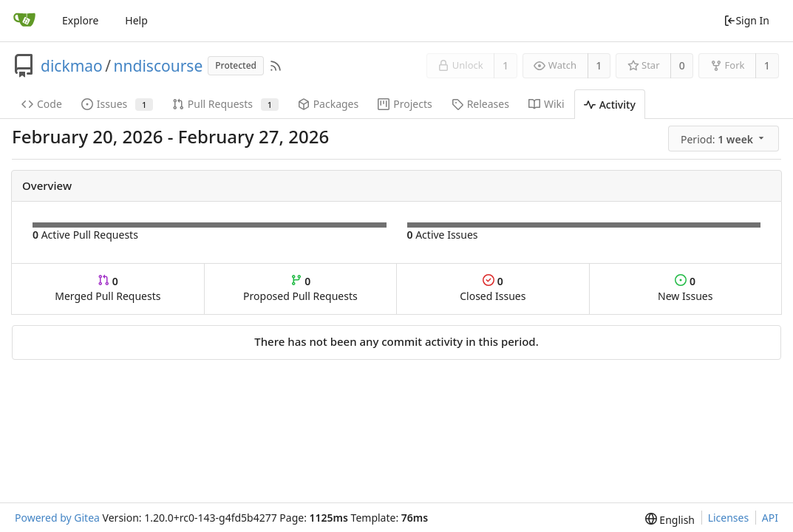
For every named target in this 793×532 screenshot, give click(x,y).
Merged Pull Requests (108, 289)
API (770, 518)
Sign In (746, 20)
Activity (610, 105)
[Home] (24, 21)
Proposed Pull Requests (300, 289)
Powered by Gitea (57, 518)
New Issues (685, 289)
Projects (405, 104)
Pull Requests (225, 104)
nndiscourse (159, 66)
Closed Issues (493, 289)
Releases (480, 104)
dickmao (72, 66)
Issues (117, 104)
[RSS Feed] (276, 66)
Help (136, 20)
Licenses (729, 518)
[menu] (725, 139)
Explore (80, 20)
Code (42, 104)
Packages (329, 104)
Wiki (547, 104)
